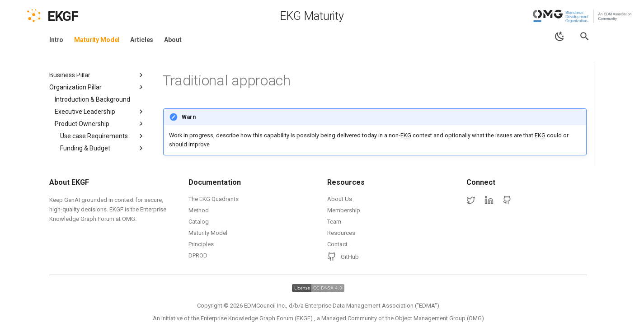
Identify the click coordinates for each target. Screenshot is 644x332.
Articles (142, 40)
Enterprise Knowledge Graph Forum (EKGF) (257, 318)
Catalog (199, 222)
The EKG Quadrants (214, 199)
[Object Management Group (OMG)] (583, 16)
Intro (56, 40)
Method (199, 210)
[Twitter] (471, 201)
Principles (201, 244)
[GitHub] (507, 201)
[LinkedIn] (489, 201)
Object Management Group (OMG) (440, 318)
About (173, 40)
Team (334, 222)
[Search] (585, 36)
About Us (340, 199)
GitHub (343, 257)
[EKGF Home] (71, 16)
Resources (341, 233)
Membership (344, 210)
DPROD (198, 255)
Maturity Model (97, 40)
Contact (337, 244)
